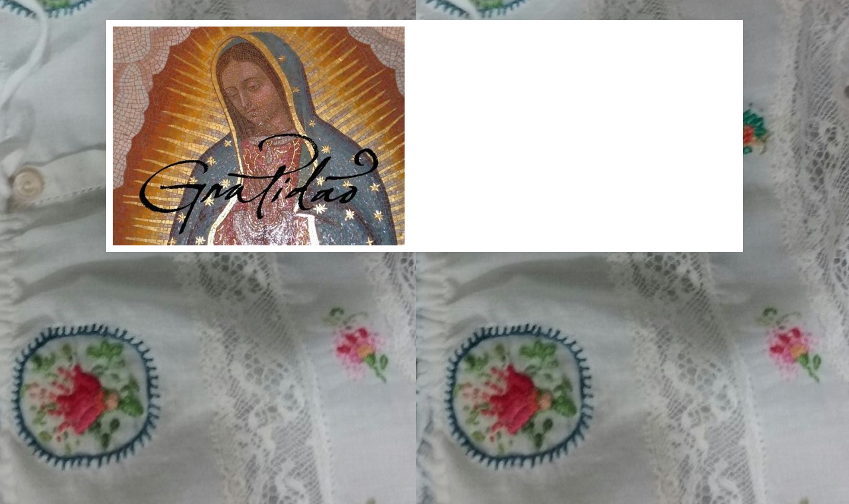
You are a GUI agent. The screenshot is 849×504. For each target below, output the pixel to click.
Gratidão (134, 41)
